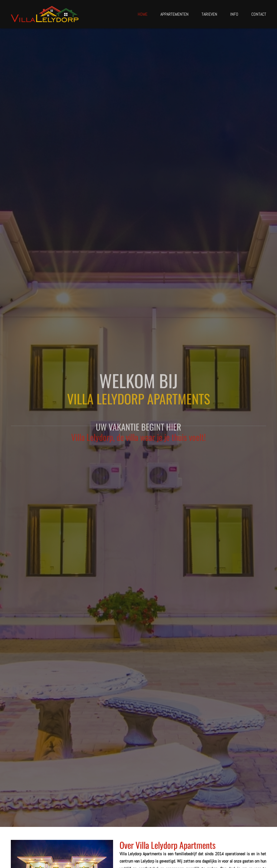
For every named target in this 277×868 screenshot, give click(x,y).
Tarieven (209, 14)
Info (234, 14)
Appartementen (174, 14)
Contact (259, 14)
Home (143, 14)
